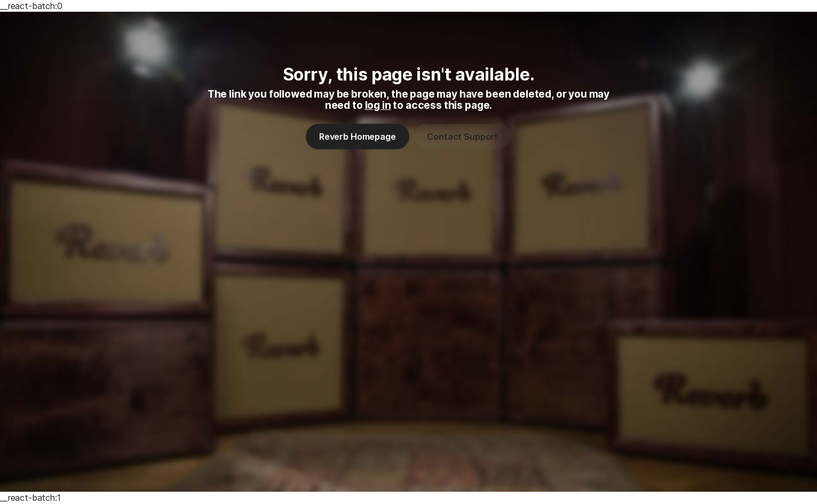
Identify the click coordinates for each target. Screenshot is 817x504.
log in (378, 105)
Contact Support (462, 137)
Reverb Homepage (358, 137)
